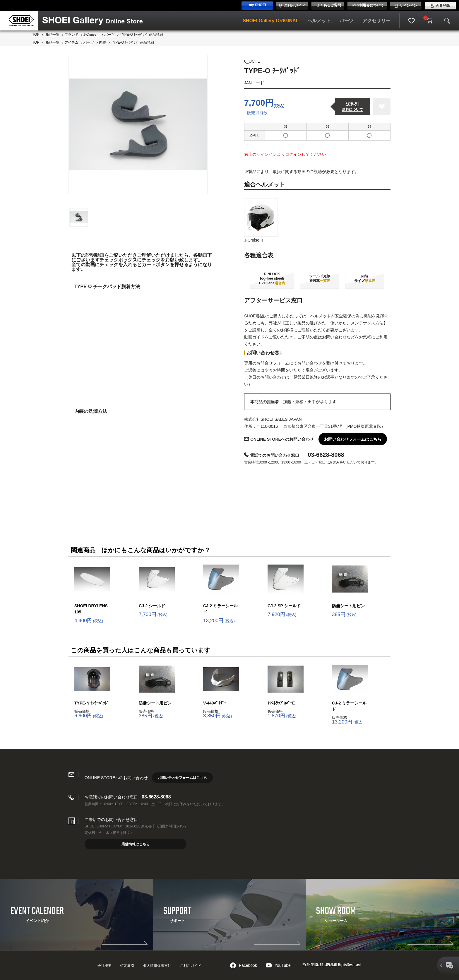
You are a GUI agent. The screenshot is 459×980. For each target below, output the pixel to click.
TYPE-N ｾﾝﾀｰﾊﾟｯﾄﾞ (92, 703)
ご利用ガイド (191, 966)
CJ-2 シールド (152, 606)
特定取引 (127, 966)
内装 (102, 42)
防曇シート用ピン (348, 606)
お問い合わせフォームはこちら (353, 439)
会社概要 (105, 966)
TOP (36, 35)
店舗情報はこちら (136, 844)
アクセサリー (376, 21)
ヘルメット (319, 21)
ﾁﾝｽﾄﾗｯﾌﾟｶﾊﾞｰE (281, 703)
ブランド (71, 35)
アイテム (71, 42)
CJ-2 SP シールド (284, 606)
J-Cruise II (91, 35)
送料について (352, 110)
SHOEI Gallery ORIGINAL (271, 21)
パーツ (347, 21)
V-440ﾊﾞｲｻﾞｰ (215, 703)
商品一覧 (52, 35)
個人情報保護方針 (157, 966)
